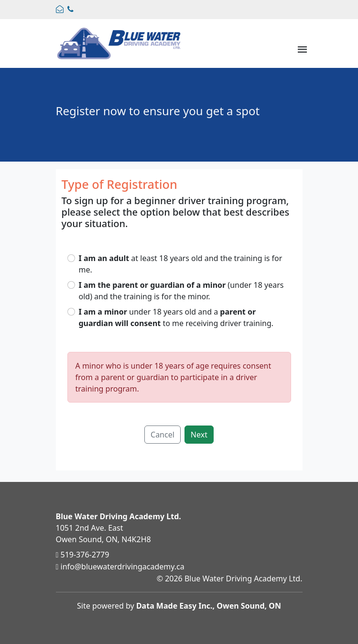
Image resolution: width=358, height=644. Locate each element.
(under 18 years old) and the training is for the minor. (181, 291)
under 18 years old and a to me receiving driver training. (176, 317)
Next (199, 435)
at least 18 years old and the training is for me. (181, 264)
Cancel (163, 435)
